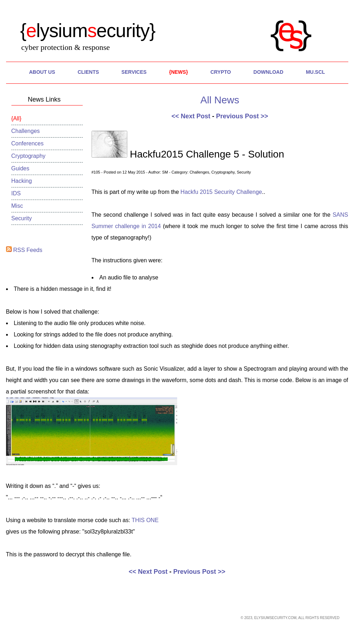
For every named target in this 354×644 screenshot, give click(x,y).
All (16, 119)
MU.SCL (315, 72)
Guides (20, 168)
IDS (16, 193)
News (179, 72)
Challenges (26, 131)
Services (134, 72)
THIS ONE (145, 520)
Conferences (28, 143)
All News (220, 100)
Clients (88, 72)
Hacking (22, 181)
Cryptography (29, 156)
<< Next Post (191, 116)
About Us (42, 72)
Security (22, 218)
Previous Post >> (242, 116)
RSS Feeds (24, 250)
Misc (17, 206)
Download (268, 72)
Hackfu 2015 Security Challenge (221, 192)
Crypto (221, 72)
